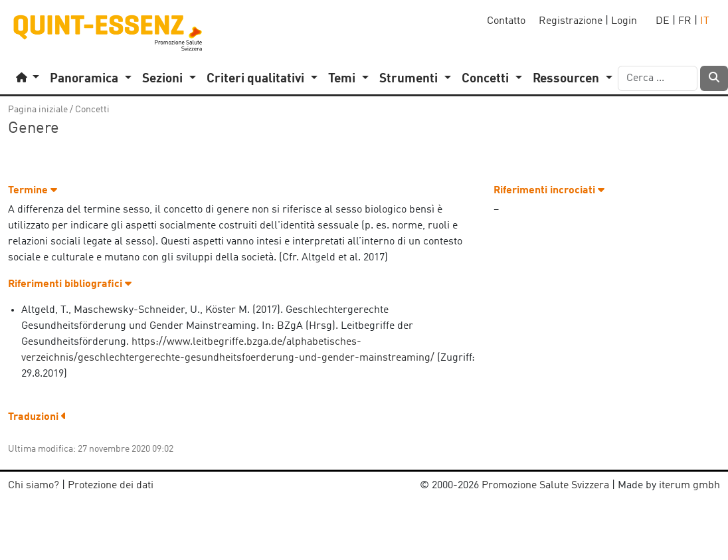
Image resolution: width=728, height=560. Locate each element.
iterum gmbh (689, 486)
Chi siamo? (34, 486)
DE (663, 21)
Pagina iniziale (38, 110)
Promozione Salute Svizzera (545, 486)
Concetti (92, 110)
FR (685, 21)
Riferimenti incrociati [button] (549, 191)
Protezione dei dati (111, 486)
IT (705, 21)
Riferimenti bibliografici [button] (70, 284)
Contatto (506, 21)
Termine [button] (33, 191)
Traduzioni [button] (37, 417)
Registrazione (571, 21)
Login (624, 21)
